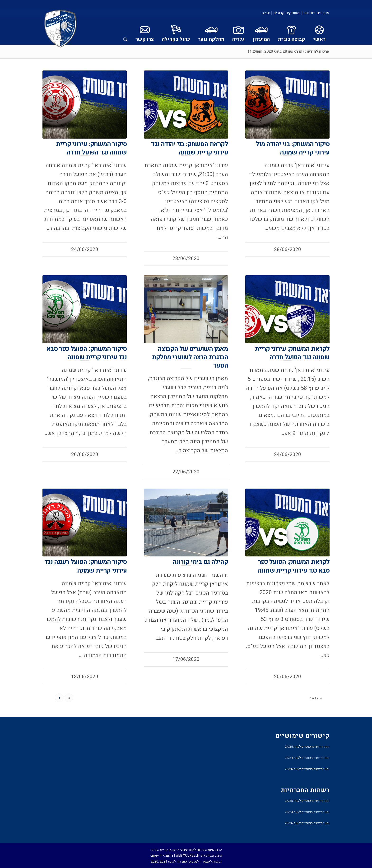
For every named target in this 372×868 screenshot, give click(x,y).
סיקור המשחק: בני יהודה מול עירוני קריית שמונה (293, 148)
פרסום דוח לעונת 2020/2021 (171, 861)
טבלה (266, 13)
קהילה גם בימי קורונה (200, 562)
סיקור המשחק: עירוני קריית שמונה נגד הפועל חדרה (91, 148)
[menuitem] (315, 13)
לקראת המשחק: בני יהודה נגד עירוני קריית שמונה (190, 148)
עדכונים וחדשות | (315, 13)
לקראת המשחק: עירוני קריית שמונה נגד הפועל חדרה (292, 353)
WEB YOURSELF (187, 856)
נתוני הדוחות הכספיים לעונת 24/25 (307, 747)
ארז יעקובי (157, 856)
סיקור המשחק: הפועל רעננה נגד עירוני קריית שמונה (86, 566)
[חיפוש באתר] (125, 31)
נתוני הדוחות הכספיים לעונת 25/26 (307, 769)
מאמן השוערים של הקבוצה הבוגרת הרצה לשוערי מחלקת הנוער (190, 357)
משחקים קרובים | (285, 13)
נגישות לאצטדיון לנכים (207, 861)
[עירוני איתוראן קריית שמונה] (60, 29)
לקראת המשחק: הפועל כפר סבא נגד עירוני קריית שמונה (294, 566)
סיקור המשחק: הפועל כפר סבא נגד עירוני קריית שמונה (87, 353)
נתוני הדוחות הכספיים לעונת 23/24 (307, 758)
